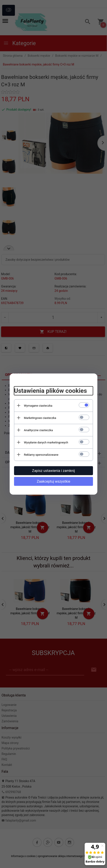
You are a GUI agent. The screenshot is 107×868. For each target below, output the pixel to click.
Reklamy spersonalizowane (41, 454)
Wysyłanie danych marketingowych (46, 442)
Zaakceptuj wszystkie (53, 481)
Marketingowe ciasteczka (40, 418)
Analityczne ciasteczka (38, 430)
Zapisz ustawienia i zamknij (53, 470)
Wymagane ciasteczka (38, 405)
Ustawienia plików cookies (50, 391)
